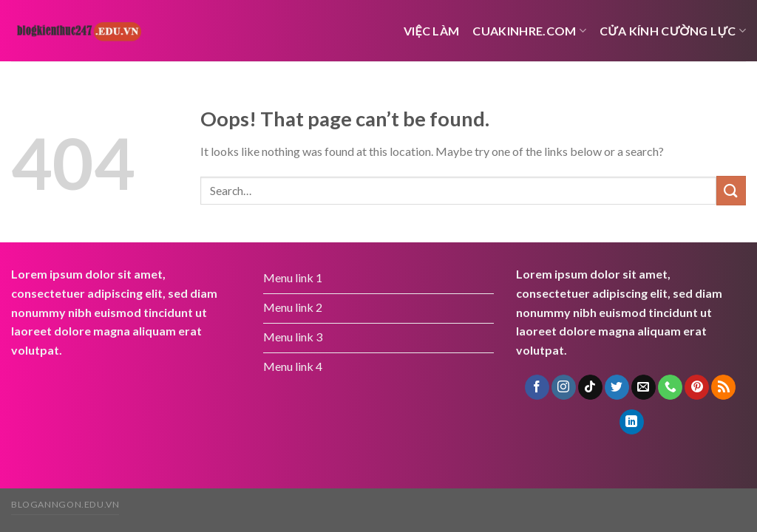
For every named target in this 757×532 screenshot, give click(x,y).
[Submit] (731, 190)
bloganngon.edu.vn (65, 504)
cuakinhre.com (529, 31)
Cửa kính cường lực (673, 31)
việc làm (432, 31)
